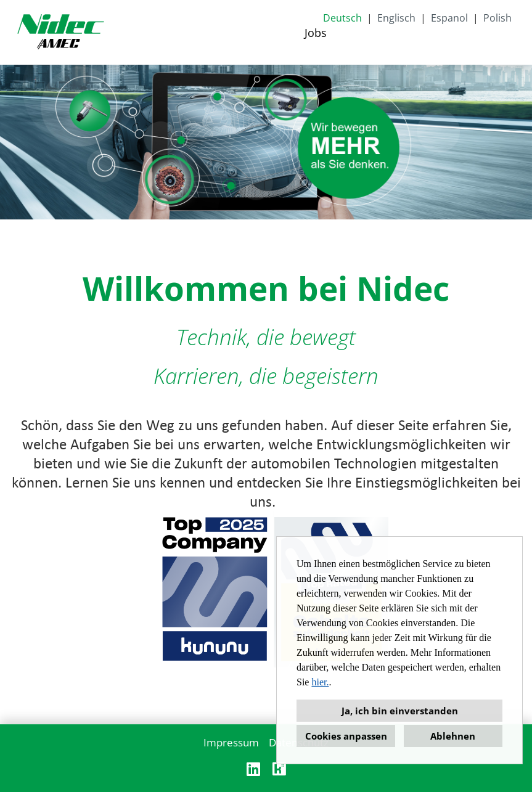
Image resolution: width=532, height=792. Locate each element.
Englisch (396, 18)
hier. (320, 682)
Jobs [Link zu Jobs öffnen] (316, 33)
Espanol (449, 18)
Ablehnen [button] (453, 736)
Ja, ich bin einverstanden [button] (400, 711)
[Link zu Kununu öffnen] (279, 769)
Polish (497, 18)
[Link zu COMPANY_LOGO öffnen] (60, 32)
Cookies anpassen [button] (346, 736)
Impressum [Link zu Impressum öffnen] (231, 742)
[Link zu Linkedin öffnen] (253, 769)
